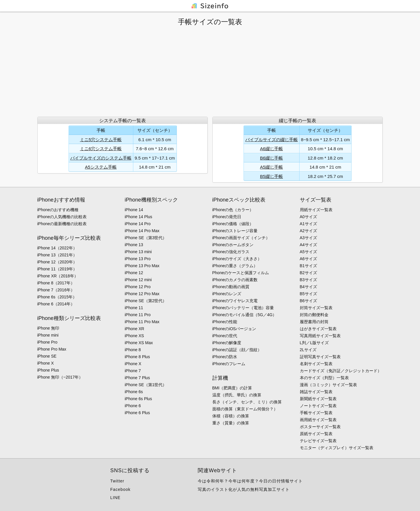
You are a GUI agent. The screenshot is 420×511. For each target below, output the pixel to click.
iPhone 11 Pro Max (142, 322)
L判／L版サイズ (314, 343)
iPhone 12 (134, 273)
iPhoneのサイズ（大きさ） (237, 259)
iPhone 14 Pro (138, 224)
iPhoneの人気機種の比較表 (62, 217)
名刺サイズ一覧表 (316, 364)
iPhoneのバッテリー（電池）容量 (243, 308)
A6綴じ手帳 (272, 149)
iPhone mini (48, 335)
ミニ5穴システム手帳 (101, 140)
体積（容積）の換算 (231, 416)
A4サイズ (308, 245)
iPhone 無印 (48, 328)
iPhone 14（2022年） (57, 248)
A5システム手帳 (101, 167)
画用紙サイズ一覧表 (318, 420)
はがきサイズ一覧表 (318, 329)
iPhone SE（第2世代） (146, 301)
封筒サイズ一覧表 (316, 308)
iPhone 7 (133, 371)
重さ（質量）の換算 (231, 423)
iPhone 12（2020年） (57, 262)
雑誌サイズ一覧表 (316, 392)
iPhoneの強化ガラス (231, 252)
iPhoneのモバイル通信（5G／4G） (245, 315)
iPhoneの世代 (225, 336)
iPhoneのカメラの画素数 (235, 280)
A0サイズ (308, 217)
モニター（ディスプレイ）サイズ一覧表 (337, 448)
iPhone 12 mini (138, 280)
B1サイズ (308, 266)
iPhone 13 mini (138, 252)
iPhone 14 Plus (139, 217)
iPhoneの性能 (225, 322)
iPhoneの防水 (225, 357)
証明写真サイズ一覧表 (320, 357)
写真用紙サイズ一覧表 (320, 336)
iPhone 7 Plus (137, 378)
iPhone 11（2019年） (57, 269)
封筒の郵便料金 (314, 315)
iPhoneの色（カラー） (233, 210)
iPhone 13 (134, 245)
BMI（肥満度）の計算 (232, 388)
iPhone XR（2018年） (58, 276)
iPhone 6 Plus (137, 413)
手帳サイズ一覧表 (316, 413)
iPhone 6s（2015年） (57, 297)
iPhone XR (135, 329)
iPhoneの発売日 (227, 217)
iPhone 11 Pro (138, 315)
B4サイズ (308, 287)
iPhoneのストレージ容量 (235, 231)
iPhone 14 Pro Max (142, 231)
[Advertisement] (210, 71)
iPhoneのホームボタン (233, 245)
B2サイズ (308, 273)
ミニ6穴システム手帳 (101, 149)
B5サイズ (308, 294)
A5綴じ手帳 (272, 167)
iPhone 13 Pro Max (142, 266)
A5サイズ (308, 252)
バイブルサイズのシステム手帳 (101, 158)
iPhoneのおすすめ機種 (58, 210)
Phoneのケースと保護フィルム (241, 273)
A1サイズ (308, 224)
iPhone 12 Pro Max (142, 294)
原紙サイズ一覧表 (316, 434)
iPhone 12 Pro (138, 287)
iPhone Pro (47, 342)
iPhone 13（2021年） (57, 255)
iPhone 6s (134, 392)
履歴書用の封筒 (314, 322)
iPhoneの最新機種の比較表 (62, 224)
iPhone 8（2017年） (56, 283)
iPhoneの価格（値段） (233, 224)
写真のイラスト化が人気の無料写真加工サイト (244, 489)
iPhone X (46, 363)
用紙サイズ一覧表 (316, 210)
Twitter (117, 481)
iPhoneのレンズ (227, 294)
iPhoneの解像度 (227, 343)
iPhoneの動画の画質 (231, 287)
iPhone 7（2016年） (56, 290)
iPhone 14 (134, 210)
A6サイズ (308, 259)
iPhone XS (134, 336)
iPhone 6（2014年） (56, 304)
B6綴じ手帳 (272, 158)
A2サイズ (308, 231)
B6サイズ (308, 301)
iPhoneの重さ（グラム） (235, 266)
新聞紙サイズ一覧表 (318, 399)
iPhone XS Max (139, 343)
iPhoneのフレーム (229, 364)
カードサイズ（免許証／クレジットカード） (341, 371)
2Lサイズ (308, 350)
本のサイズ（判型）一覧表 (324, 378)
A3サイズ (308, 238)
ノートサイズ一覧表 (318, 406)
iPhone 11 (134, 308)
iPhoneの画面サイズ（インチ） (241, 238)
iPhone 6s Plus (138, 399)
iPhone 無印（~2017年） (60, 377)
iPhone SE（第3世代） (146, 238)
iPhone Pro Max (52, 349)
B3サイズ (308, 280)
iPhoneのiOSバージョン (234, 329)
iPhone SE (47, 356)
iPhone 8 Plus (137, 357)
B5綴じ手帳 (272, 176)
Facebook (120, 489)
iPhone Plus (48, 370)
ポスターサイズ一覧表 (320, 427)
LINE (115, 498)
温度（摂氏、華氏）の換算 (237, 395)
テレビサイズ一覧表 (318, 441)
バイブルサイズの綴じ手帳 (272, 140)
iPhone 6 (133, 406)
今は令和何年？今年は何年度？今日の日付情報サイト (250, 481)
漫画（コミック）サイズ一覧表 (328, 385)
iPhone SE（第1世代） (146, 385)
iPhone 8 (133, 350)
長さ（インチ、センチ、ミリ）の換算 (247, 402)
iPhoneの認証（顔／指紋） (237, 350)
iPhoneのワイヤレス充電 (235, 301)
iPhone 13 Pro (138, 259)
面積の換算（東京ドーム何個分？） (245, 409)
